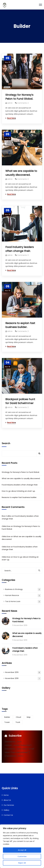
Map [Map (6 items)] (29, 717)
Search (6, 443)
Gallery (6, 810)
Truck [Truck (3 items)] (18, 722)
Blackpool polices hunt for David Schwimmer (20, 401)
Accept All (22, 850)
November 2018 (23, 679)
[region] (22, 846)
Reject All (22, 863)
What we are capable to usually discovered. (21, 173)
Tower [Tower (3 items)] (7, 722)
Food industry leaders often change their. (20, 249)
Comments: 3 (23, 255)
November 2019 (23, 672)
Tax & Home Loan (23, 602)
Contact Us (8, 815)
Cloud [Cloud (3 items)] (18, 717)
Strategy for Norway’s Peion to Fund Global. (19, 97)
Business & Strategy (23, 589)
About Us (7, 800)
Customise (22, 856)
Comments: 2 (23, 103)
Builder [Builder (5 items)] (7, 717)
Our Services (9, 805)
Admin (10, 103)
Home (6, 795)
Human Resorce (23, 596)
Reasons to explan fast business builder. (20, 325)
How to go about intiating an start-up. (19, 491)
